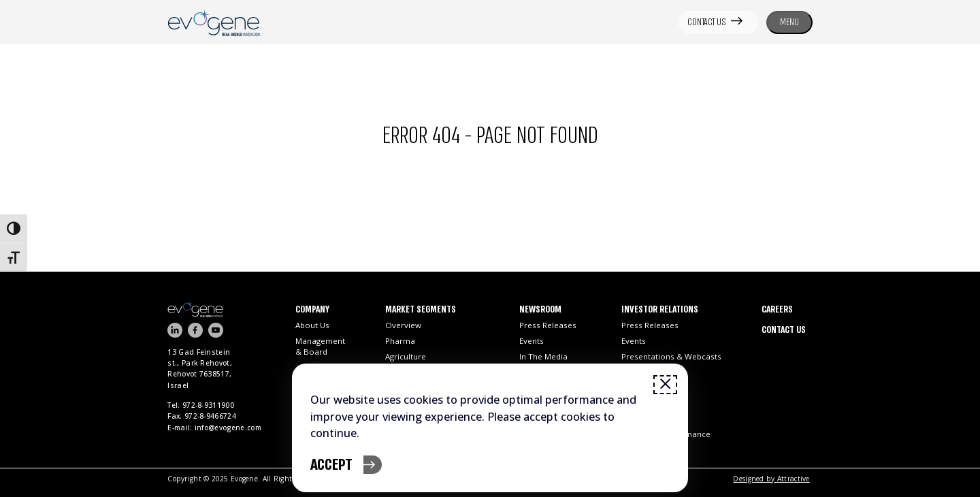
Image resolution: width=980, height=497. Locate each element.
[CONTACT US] (719, 22)
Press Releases (548, 325)
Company (312, 310)
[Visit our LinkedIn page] (175, 330)
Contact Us (784, 330)
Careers (777, 310)
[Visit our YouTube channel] (216, 330)
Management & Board (320, 346)
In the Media (543, 356)
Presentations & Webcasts (671, 356)
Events (532, 341)
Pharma (400, 341)
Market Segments (421, 310)
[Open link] (214, 22)
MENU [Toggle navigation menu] (789, 22)
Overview (403, 325)
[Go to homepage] (231, 309)
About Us (312, 325)
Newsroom (540, 310)
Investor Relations (660, 310)
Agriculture (406, 356)
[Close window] (665, 385)
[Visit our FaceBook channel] (195, 330)
